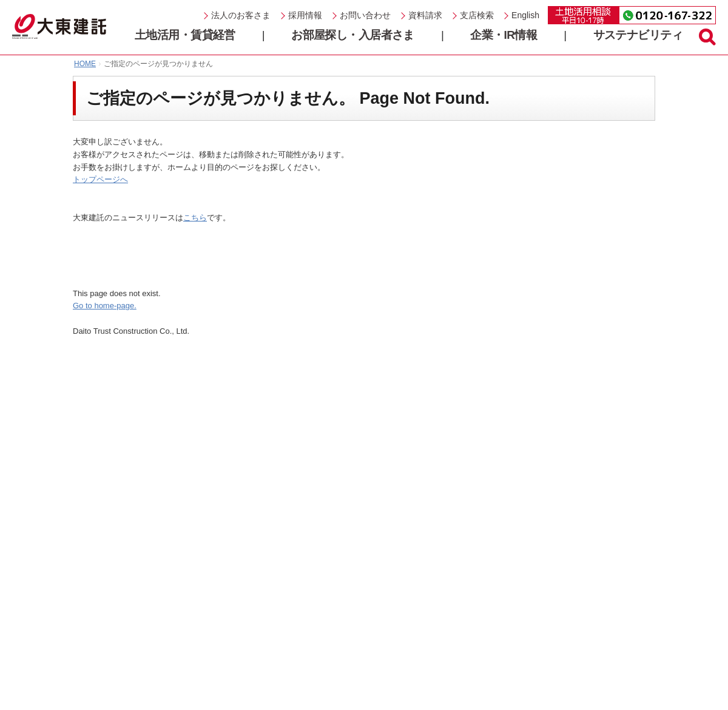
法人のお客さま (241, 15)
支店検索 (477, 15)
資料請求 (425, 15)
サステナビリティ (638, 35)
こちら (195, 218)
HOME (85, 64)
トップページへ (100, 179)
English (525, 15)
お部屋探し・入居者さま (353, 35)
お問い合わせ (365, 15)
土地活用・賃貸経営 (185, 35)
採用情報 (305, 15)
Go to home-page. (105, 306)
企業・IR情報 (504, 35)
